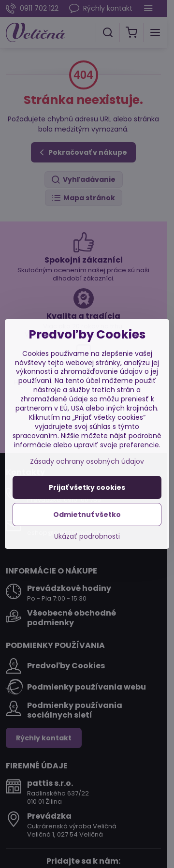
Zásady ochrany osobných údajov (87, 461)
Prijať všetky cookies (87, 487)
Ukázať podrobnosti (87, 537)
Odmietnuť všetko (87, 515)
